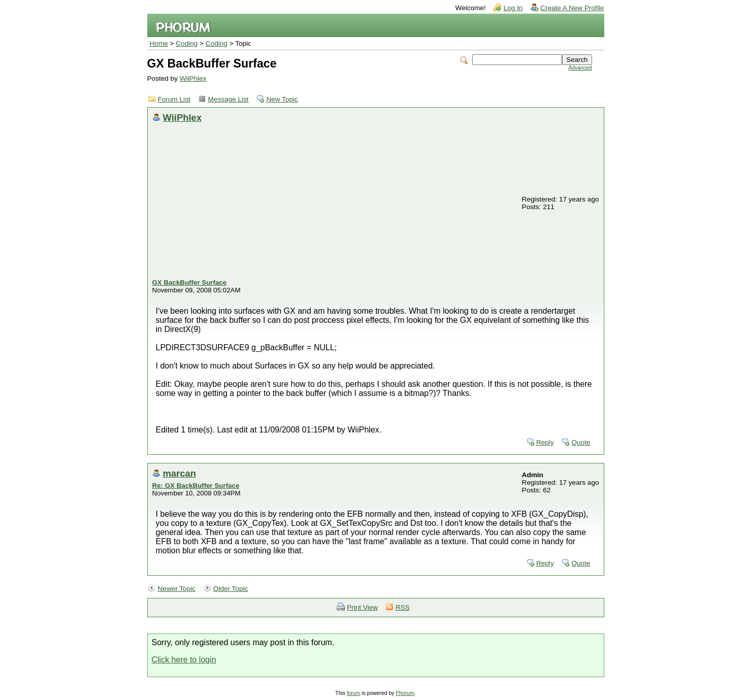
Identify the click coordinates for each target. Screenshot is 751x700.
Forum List (174, 99)
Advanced (580, 68)
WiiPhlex (193, 78)
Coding (187, 43)
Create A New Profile (572, 8)
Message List (228, 99)
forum (354, 693)
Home (159, 43)
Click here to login (184, 660)
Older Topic (231, 589)
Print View (362, 607)
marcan (179, 473)
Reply (545, 442)
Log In (513, 8)
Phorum (405, 693)
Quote (581, 442)
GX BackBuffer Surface (190, 282)
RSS (403, 607)
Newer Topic (177, 589)
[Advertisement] (337, 203)
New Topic (282, 99)
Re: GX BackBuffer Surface (196, 486)
